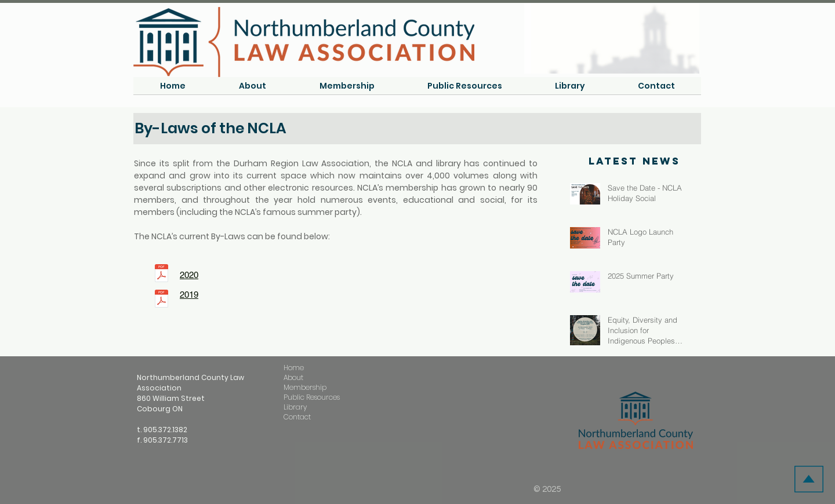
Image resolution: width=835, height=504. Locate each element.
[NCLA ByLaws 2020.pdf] (161, 275)
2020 (189, 275)
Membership (305, 387)
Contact (297, 417)
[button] (253, 90)
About (293, 377)
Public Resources (312, 397)
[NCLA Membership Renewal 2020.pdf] (161, 300)
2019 (189, 295)
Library (295, 407)
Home (294, 368)
